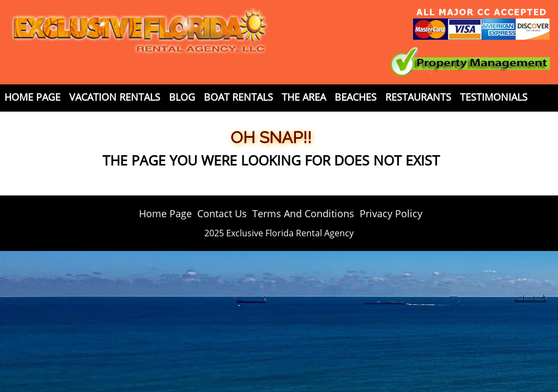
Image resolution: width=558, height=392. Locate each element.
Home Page (32, 97)
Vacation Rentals (115, 97)
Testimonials (494, 97)
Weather (95, 117)
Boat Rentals (238, 97)
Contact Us (34, 117)
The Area (304, 97)
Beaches (356, 97)
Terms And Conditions (303, 213)
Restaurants (418, 97)
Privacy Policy (391, 213)
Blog (182, 97)
